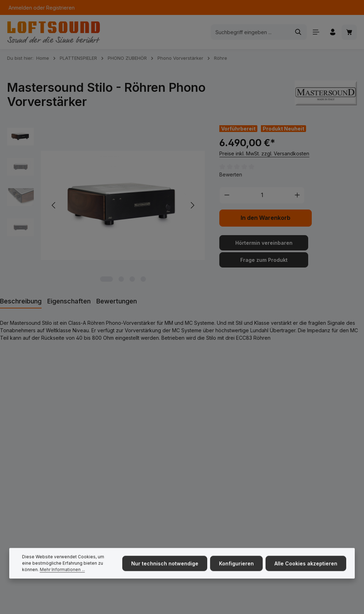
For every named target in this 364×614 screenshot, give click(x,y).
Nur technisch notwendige (165, 572)
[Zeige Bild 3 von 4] (132, 279)
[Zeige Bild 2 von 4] (121, 279)
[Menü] (316, 32)
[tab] (21, 301)
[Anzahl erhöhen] (298, 195)
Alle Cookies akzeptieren (306, 572)
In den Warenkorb (266, 218)
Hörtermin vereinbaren (264, 243)
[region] (106, 205)
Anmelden (20, 8)
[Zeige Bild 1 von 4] (106, 279)
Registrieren (60, 8)
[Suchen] (298, 32)
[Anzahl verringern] (227, 195)
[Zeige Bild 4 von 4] (143, 279)
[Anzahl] (262, 195)
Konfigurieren (236, 572)
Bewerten (231, 174)
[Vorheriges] (54, 205)
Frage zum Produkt (264, 260)
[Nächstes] (192, 205)
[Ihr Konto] (333, 32)
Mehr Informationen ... (62, 578)
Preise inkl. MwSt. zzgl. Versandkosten (264, 153)
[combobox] (251, 32)
